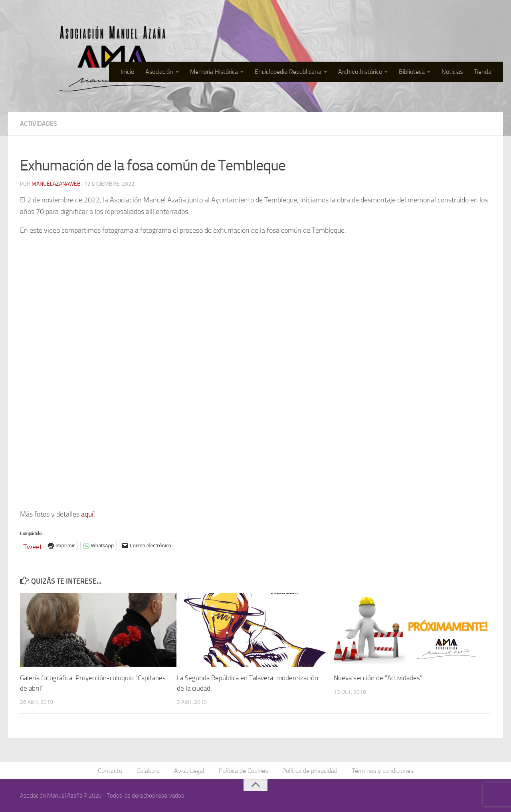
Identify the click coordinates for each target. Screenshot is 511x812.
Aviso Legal (189, 771)
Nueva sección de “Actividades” (378, 678)
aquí (87, 514)
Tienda (483, 72)
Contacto (110, 771)
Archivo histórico (360, 72)
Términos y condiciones (382, 771)
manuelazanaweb (56, 184)
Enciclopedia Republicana (288, 72)
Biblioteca (412, 72)
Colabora (148, 771)
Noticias (452, 72)
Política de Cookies (243, 771)
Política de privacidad (310, 771)
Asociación (159, 72)
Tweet (33, 546)
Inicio (127, 72)
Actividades (39, 124)
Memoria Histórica (214, 72)
